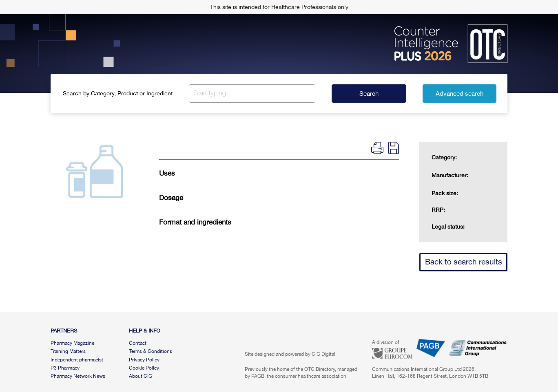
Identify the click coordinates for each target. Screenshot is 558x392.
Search (369, 94)
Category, (103, 93)
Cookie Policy (144, 368)
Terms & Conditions (151, 351)
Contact (138, 343)
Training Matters (68, 351)
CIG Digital (323, 354)
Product (128, 93)
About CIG (141, 376)
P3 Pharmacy (65, 368)
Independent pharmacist (77, 360)
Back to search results (464, 262)
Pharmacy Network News (78, 376)
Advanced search (459, 94)
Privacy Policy (144, 360)
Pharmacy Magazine (72, 343)
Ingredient (159, 93)
